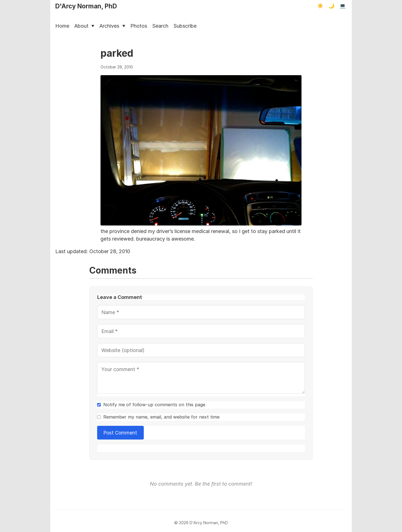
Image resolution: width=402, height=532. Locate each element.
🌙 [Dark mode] (331, 6)
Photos (139, 26)
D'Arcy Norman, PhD (86, 6)
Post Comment (121, 433)
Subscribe (185, 26)
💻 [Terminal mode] (343, 6)
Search (160, 26)
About (84, 26)
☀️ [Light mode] (320, 6)
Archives (112, 26)
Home (62, 26)
